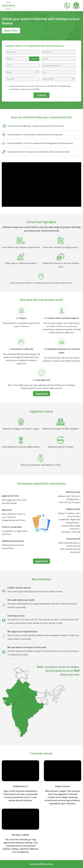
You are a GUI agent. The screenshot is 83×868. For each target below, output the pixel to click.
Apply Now (11, 30)
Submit (42, 95)
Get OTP (34, 59)
